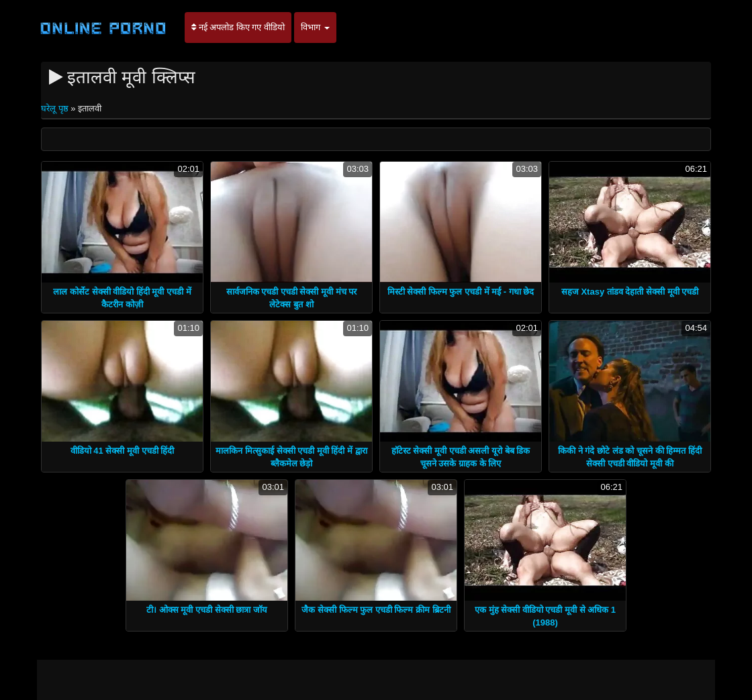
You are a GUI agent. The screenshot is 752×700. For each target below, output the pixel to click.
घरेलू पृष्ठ (56, 108)
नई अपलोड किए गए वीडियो (238, 27)
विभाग (315, 27)
